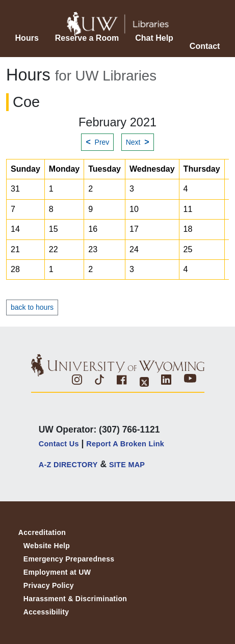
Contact (205, 46)
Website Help (47, 546)
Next (138, 142)
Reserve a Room (87, 38)
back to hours (32, 307)
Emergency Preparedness (69, 559)
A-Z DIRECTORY (68, 465)
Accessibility (46, 612)
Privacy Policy (49, 585)
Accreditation (42, 532)
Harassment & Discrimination (75, 599)
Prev (97, 142)
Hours (27, 38)
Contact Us (59, 444)
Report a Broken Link (125, 444)
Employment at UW (57, 572)
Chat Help (154, 38)
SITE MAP (127, 465)
